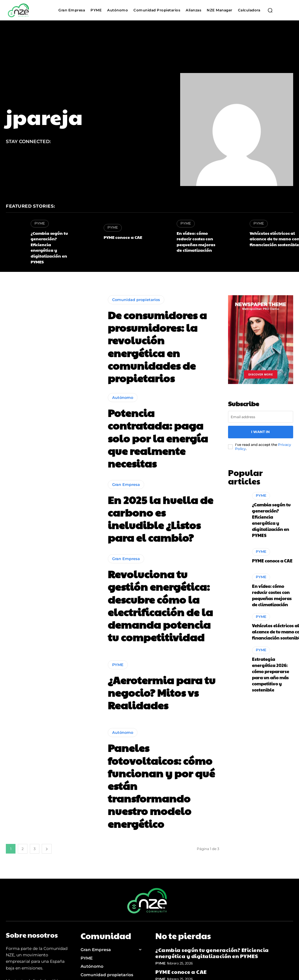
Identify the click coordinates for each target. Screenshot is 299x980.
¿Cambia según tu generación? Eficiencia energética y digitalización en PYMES (52, 240)
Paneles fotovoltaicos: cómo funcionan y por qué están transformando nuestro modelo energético (161, 701)
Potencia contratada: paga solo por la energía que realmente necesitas (159, 397)
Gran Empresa (126, 450)
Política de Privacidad (104, 908)
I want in (260, 417)
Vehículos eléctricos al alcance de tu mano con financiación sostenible (271, 237)
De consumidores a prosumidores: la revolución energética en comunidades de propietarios (159, 321)
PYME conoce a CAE (120, 237)
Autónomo (123, 374)
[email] (261, 403)
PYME (39, 223)
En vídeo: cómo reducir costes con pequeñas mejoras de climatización (216, 882)
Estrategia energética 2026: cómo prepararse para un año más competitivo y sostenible (272, 621)
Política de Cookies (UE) (106, 930)
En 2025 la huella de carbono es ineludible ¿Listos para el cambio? (155, 473)
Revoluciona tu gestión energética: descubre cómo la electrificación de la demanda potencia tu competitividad (163, 549)
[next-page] (47, 747)
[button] (270, 10)
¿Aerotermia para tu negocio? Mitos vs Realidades (150, 625)
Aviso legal (92, 919)
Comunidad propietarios (136, 288)
